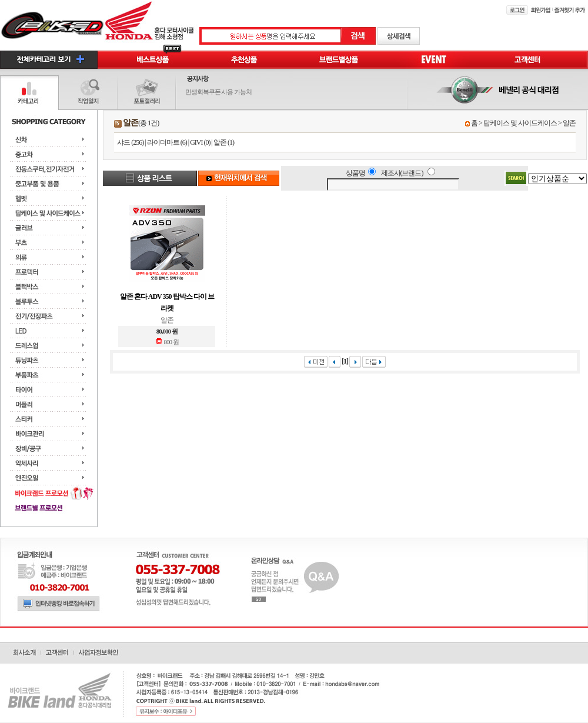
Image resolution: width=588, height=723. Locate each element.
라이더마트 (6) (167, 142)
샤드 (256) (130, 142)
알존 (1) (224, 142)
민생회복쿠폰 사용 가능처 (219, 92)
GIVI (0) (200, 142)
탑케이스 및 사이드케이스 (520, 123)
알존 (569, 123)
